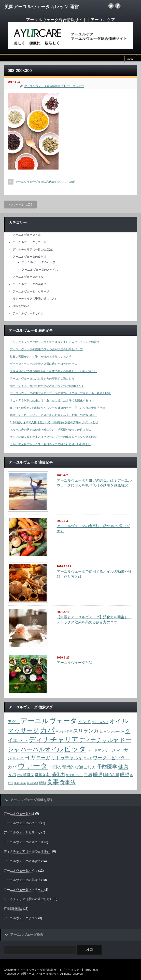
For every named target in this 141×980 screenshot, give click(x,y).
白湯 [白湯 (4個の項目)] (88, 775)
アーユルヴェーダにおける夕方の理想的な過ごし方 (42, 379)
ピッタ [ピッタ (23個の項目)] (75, 749)
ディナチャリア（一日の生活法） (34, 249)
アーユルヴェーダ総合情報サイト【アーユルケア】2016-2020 (59, 970)
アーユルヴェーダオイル (28, 277)
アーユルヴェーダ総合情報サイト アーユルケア (54, 86)
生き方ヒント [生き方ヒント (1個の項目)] (74, 775)
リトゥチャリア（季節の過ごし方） (35, 299)
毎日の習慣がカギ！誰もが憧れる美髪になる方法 (41, 357)
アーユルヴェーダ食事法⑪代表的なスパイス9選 (45, 182)
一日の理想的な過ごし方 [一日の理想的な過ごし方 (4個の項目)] (72, 767)
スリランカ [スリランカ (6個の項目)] (86, 731)
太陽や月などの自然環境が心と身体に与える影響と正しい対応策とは (53, 371)
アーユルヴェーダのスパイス (40, 270)
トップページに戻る (20, 204)
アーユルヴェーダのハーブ (38, 262)
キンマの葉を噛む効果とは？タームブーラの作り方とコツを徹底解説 (53, 437)
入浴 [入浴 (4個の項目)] (12, 775)
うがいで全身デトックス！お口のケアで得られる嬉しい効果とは (51, 444)
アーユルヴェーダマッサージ (31, 291)
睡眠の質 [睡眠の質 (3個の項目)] (111, 775)
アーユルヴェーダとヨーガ (30, 242)
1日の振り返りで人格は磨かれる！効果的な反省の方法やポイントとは (54, 422)
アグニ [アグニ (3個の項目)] (14, 722)
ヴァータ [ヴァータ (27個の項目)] (33, 766)
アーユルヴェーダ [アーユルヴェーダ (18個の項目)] (49, 721)
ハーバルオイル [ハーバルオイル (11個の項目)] (42, 749)
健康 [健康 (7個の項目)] (123, 767)
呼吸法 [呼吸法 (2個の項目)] (29, 775)
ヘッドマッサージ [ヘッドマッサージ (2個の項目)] (101, 750)
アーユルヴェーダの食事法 (30, 257)
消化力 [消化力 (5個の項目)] (58, 774)
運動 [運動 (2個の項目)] (42, 783)
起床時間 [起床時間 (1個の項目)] (32, 783)
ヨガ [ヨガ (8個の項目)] (30, 757)
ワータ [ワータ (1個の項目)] (88, 758)
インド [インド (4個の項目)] (84, 722)
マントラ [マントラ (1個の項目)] (18, 758)
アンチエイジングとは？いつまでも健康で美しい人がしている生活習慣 (55, 342)
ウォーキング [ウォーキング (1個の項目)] (100, 722)
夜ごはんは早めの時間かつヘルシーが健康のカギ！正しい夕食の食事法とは (58, 408)
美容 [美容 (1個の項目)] (17, 783)
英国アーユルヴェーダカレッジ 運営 (42, 7)
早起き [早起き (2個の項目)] (40, 775)
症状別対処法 (21, 306)
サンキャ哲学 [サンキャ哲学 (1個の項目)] (64, 732)
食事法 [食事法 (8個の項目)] (68, 782)
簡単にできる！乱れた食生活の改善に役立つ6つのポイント (47, 386)
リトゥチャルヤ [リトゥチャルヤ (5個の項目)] (67, 758)
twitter (111, 6)
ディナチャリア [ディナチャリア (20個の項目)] (54, 740)
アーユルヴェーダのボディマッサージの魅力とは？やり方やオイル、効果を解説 (60, 393)
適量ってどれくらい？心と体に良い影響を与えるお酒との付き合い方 (53, 415)
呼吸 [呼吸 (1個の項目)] (20, 775)
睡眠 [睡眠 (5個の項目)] (98, 774)
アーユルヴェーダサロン (28, 313)
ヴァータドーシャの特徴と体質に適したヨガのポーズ (44, 364)
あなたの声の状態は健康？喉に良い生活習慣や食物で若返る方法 (51, 430)
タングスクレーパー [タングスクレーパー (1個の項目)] (112, 732)
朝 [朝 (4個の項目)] (48, 775)
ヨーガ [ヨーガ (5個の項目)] (43, 758)
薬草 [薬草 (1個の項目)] (23, 783)
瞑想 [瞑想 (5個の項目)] (125, 774)
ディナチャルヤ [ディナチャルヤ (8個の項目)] (99, 740)
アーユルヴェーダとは (27, 235)
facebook (118, 6)
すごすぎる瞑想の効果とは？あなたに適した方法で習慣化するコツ (52, 400)
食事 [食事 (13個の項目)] (53, 782)
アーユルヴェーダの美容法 (30, 284)
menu (131, 59)
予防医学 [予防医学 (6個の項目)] (107, 767)
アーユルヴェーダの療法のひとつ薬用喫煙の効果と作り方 (46, 349)
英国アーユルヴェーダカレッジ (40, 974)
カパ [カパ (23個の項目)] (47, 730)
